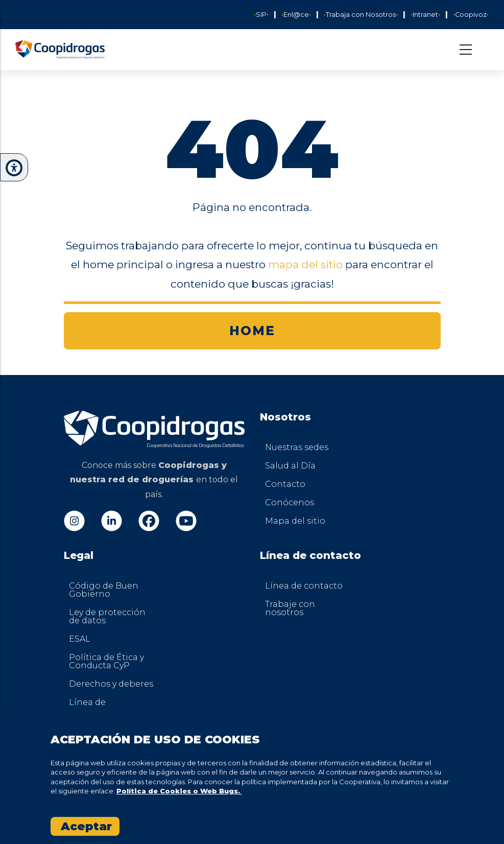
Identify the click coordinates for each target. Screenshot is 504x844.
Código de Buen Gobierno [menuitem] (104, 590)
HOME (252, 331)
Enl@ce (296, 15)
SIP (261, 15)
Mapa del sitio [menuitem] (295, 521)
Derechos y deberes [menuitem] (111, 684)
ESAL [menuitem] (80, 639)
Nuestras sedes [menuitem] (297, 447)
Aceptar (86, 826)
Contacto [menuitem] (285, 484)
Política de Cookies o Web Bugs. (179, 791)
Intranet (425, 15)
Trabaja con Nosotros (361, 15)
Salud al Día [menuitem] (290, 466)
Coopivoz (471, 15)
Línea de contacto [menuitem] (304, 586)
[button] (14, 168)
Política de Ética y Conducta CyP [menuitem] (106, 661)
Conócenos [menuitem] (290, 502)
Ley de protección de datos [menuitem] (107, 616)
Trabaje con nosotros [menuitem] (290, 608)
